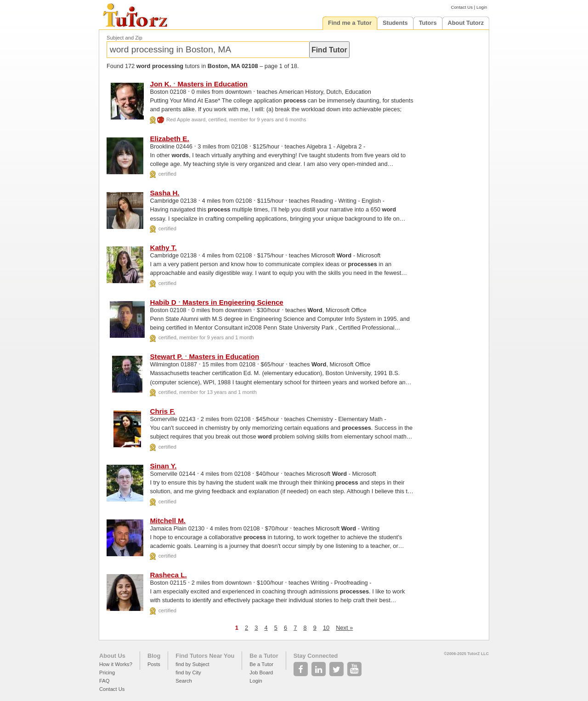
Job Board (261, 673)
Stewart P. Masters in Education (204, 356)
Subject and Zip (124, 38)
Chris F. (162, 411)
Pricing (107, 673)
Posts (154, 664)
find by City (188, 673)
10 (326, 628)
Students (395, 23)
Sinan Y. (163, 466)
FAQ (104, 681)
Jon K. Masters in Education (199, 84)
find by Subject (192, 664)
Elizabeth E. (169, 139)
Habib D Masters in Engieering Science (216, 302)
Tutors (428, 23)
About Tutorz (466, 23)
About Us (112, 656)
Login (482, 7)
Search (184, 681)
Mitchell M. (168, 521)
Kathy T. (163, 248)
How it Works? (116, 664)
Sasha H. (164, 193)
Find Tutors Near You (205, 656)
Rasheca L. (168, 575)
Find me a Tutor (350, 23)
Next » (344, 628)
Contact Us (462, 7)
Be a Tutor (264, 656)
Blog (154, 656)
